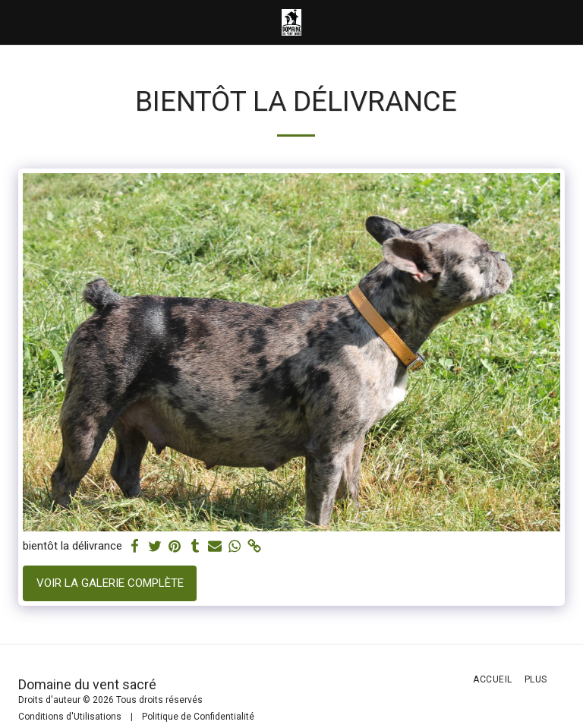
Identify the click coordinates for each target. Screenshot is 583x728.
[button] (17, 22)
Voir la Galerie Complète (110, 583)
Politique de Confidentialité (198, 717)
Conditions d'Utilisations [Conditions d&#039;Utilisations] (70, 717)
